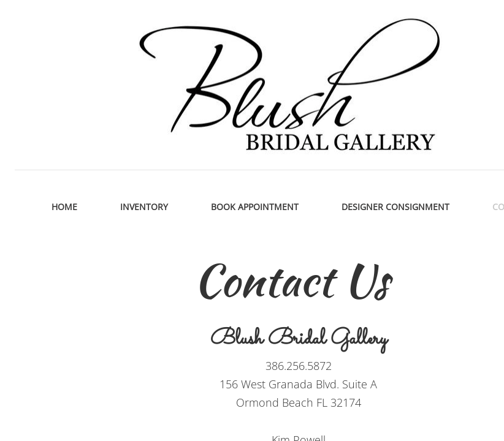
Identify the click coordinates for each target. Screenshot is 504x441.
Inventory (144, 207)
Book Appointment (255, 207)
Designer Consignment (395, 207)
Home (64, 207)
